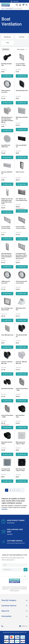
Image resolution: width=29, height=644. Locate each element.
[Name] (14, 565)
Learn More (10, 534)
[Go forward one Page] (22, 490)
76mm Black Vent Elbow (7, 389)
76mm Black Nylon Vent (22, 91)
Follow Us (23, 626)
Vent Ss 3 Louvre (20, 172)
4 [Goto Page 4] (18, 490)
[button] (25, 576)
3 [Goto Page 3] (14, 490)
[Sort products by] (22, 49)
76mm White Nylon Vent (7, 335)
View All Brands (11, 523)
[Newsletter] (26, 570)
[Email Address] (14, 570)
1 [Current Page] (7, 490)
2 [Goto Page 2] (10, 490)
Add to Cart (7, 76)
